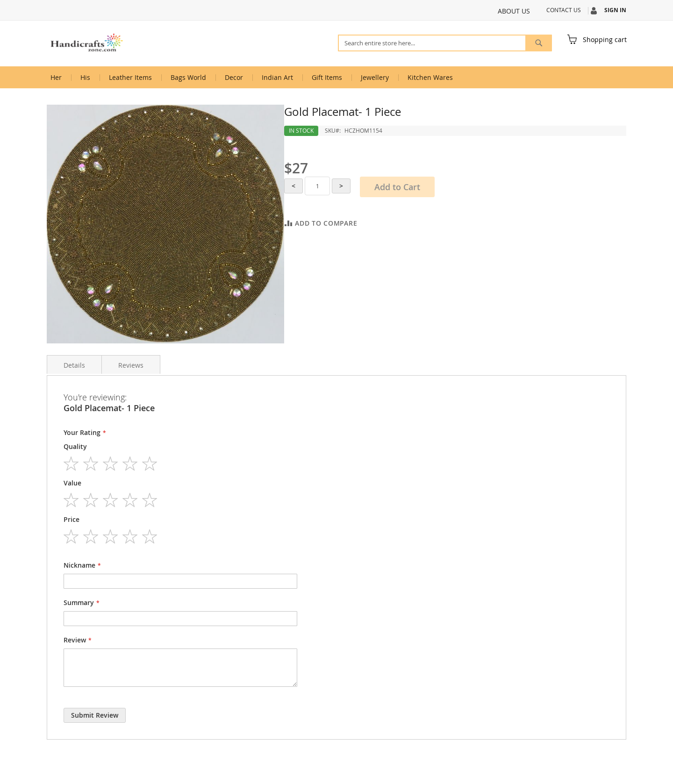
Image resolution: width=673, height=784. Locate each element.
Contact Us (564, 10)
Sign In (615, 10)
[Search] (539, 43)
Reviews (131, 365)
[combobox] (445, 43)
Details (74, 365)
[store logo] (86, 43)
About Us (514, 11)
